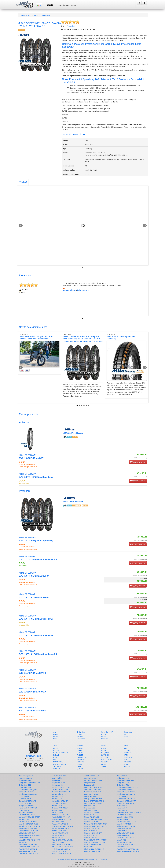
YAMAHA (57, 769)
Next (145, 226)
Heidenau (104, 734)
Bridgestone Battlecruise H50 (29, 783)
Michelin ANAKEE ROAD (126, 826)
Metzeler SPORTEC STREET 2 (30, 826)
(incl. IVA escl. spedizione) (140, 458)
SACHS (80, 764)
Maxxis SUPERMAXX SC (126, 815)
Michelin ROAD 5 (90, 835)
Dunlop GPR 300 (123, 796)
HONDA (80, 753)
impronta (61, 859)
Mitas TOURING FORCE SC (29, 847)
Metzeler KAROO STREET (94, 819)
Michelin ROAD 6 (123, 835)
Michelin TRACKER (91, 838)
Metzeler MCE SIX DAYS (28, 822)
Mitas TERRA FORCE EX (28, 845)
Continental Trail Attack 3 (126, 794)
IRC (126, 734)
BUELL (56, 748)
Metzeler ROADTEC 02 (60, 824)
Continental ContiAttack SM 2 (127, 787)
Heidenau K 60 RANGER (28, 808)
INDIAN (56, 755)
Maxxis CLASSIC (58, 812)
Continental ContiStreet (125, 790)
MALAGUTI (128, 757)
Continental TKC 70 (59, 794)
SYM (126, 764)
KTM (126, 755)
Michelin (104, 737)
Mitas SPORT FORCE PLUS (94, 842)
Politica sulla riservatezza (86, 859)
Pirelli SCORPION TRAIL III (61, 854)
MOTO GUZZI (82, 760)
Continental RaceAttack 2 (61, 792)
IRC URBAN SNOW (26, 812)
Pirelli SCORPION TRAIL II (28, 854)
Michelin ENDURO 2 (59, 831)
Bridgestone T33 (25, 787)
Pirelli (55, 739)
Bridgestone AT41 (123, 778)
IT (39, 5)
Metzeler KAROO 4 (26, 819)
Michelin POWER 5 (91, 831)
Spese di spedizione (71, 859)
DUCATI (104, 750)
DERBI (79, 750)
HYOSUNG (128, 753)
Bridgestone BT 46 (58, 783)
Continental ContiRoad (60, 790)
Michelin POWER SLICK (126, 833)
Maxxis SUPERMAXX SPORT (30, 817)
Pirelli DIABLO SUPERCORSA (128, 849)
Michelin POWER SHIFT (93, 833)
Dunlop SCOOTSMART (60, 801)
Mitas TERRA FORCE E (125, 842)
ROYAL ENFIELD (60, 764)
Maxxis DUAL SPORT (92, 812)
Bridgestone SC (90, 785)
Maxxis (56, 737)
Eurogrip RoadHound (26, 806)
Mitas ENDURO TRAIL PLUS (29, 840)
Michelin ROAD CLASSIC (28, 838)
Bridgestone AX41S (58, 780)
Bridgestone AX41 (25, 780)
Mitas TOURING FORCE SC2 (62, 847)
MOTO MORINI (106, 760)
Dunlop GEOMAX (91, 796)
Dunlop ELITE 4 (57, 796)
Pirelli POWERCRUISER (28, 851)
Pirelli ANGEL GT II (124, 847)
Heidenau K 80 (57, 810)
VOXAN (127, 766)
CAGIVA (80, 748)
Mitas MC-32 (121, 840)
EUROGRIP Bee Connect (93, 803)
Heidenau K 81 (122, 810)
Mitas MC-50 (23, 842)
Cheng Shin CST (107, 732)
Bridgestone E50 (90, 783)
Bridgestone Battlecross (125, 780)
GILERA (127, 750)
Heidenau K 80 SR (91, 810)
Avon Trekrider (57, 778)
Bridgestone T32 (123, 785)
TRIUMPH (57, 766)
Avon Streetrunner (25, 778)
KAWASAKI (105, 755)
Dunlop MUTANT (25, 799)
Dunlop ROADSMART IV (126, 799)
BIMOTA (104, 746)
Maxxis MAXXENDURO (60, 815)
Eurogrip (80, 734)
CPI (126, 748)
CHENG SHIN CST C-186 (61, 787)
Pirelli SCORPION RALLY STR (128, 851)
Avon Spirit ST (122, 776)
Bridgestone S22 (25, 785)
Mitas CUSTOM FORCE (126, 838)
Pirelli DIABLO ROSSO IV (61, 849)
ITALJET (80, 755)
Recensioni (70, 26)
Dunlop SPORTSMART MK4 (94, 801)
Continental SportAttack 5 (28, 794)
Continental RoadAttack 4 (93, 792)
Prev (21, 226)
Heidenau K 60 (122, 806)
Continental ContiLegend (28, 790)
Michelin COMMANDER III (28, 831)
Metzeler (80, 737)
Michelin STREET (58, 838)
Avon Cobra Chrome (59, 776)
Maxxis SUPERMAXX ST (61, 817)
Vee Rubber (81, 739)
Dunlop (56, 734)
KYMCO (56, 757)
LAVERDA (104, 757)
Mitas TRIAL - (89, 847)
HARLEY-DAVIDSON (61, 753)
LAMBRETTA (82, 757)
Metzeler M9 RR (123, 819)
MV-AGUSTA (58, 762)
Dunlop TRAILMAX (26, 803)
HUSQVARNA (106, 753)
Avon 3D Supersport (26, 776)
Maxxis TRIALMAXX (91, 817)
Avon (55, 732)
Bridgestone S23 (58, 785)
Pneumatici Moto (25, 15)
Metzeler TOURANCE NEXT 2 (62, 826)
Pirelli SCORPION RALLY (93, 851)
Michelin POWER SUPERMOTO (30, 835)
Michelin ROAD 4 (58, 835)
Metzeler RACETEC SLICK (127, 822)
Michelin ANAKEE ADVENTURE (96, 826)
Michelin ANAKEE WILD (60, 829)
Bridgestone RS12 (123, 783)
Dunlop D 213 (24, 796)
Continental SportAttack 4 (126, 792)
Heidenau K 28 (57, 806)
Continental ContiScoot (92, 790)
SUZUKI (104, 764)
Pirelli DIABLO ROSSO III (28, 849)
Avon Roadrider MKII (92, 776)
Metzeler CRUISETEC (125, 817)
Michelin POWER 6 (124, 831)
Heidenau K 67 (24, 810)
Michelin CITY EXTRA (92, 829)
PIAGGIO (128, 762)
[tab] (23, 182)
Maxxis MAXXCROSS (27, 815)
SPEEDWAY (46, 15)
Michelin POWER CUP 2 (28, 833)
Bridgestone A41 (90, 778)
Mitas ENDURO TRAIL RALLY (62, 840)
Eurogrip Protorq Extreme (126, 803)
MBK (55, 760)
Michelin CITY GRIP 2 (125, 829)
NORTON (80, 762)
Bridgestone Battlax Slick (93, 780)
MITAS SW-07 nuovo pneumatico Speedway (122, 338)
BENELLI (80, 746)
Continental (128, 732)
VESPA (103, 766)
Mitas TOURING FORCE (126, 845)
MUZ (126, 760)
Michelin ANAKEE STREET (29, 829)
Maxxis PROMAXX (91, 815)
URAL (79, 766)
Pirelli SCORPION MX (59, 851)
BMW (126, 746)
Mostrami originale (69, 290)
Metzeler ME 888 (58, 822)
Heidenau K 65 (90, 808)
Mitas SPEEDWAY (58, 842)
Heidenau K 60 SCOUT (60, 808)
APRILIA (56, 746)
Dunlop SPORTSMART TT (126, 801)
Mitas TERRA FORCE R (93, 845)
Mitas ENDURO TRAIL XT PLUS (96, 840)
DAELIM (56, 750)
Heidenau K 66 (122, 808)
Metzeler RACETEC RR (93, 822)
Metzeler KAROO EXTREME (62, 819)
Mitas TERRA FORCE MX (61, 845)
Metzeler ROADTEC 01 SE (29, 824)
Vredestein (104, 739)
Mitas (36, 15)
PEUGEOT (104, 762)
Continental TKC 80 (91, 794)
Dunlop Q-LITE (57, 799)
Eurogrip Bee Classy (59, 803)
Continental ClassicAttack (93, 787)
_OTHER (80, 769)
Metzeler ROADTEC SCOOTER (96, 824)
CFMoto (103, 748)
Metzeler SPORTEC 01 (125, 824)
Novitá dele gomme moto (67, 5)
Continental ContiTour (27, 792)
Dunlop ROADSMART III (93, 799)
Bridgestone (81, 732)
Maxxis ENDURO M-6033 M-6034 (129, 812)
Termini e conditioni (101, 859)
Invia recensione (83, 290)
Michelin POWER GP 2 (60, 833)
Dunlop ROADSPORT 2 (27, 801)
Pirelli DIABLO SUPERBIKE (94, 849)
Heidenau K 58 (90, 806)
